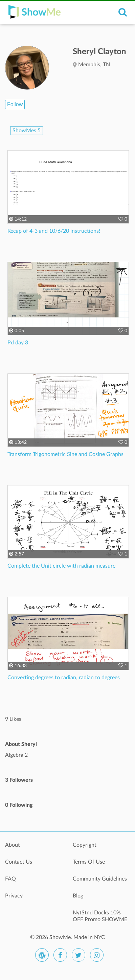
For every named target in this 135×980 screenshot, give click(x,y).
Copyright (85, 845)
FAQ (10, 879)
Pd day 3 (18, 343)
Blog (78, 896)
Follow (15, 104)
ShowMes (27, 131)
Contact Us (19, 862)
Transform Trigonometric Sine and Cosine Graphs (65, 454)
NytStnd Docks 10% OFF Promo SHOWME (100, 916)
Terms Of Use (89, 862)
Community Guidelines (100, 879)
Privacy (14, 896)
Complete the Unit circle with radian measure (61, 566)
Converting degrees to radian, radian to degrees (64, 678)
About (13, 845)
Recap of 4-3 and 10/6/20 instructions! (54, 231)
